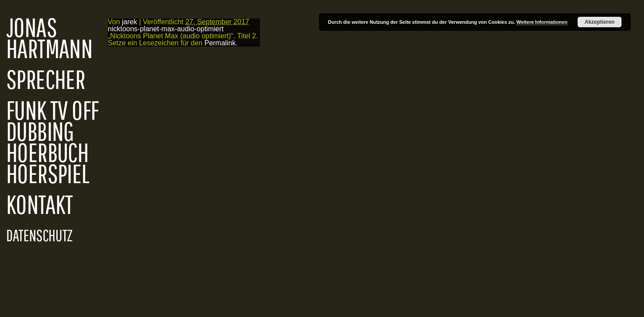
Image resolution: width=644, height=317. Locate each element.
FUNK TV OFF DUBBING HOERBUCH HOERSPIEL (52, 142)
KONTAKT (40, 204)
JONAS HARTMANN (49, 38)
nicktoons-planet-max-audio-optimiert (166, 29)
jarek (130, 22)
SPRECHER (46, 79)
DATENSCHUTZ (39, 235)
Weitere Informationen (542, 22)
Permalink (220, 43)
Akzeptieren (600, 22)
